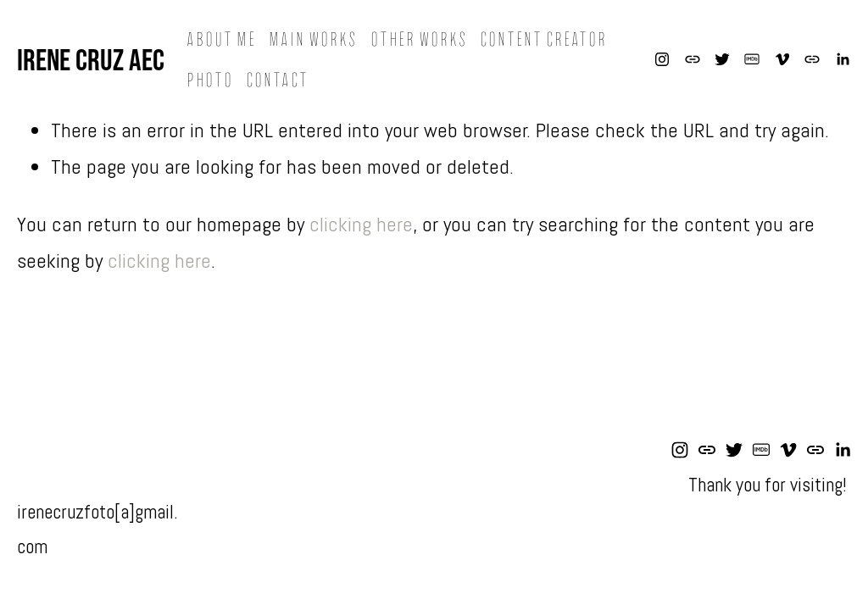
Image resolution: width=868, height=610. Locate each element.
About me (221, 39)
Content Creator (543, 39)
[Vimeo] (782, 59)
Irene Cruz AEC (91, 59)
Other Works (419, 39)
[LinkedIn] (843, 59)
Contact (277, 80)
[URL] (693, 59)
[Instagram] (662, 59)
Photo (210, 80)
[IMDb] (752, 59)
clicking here (361, 224)
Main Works (313, 39)
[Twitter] (722, 59)
